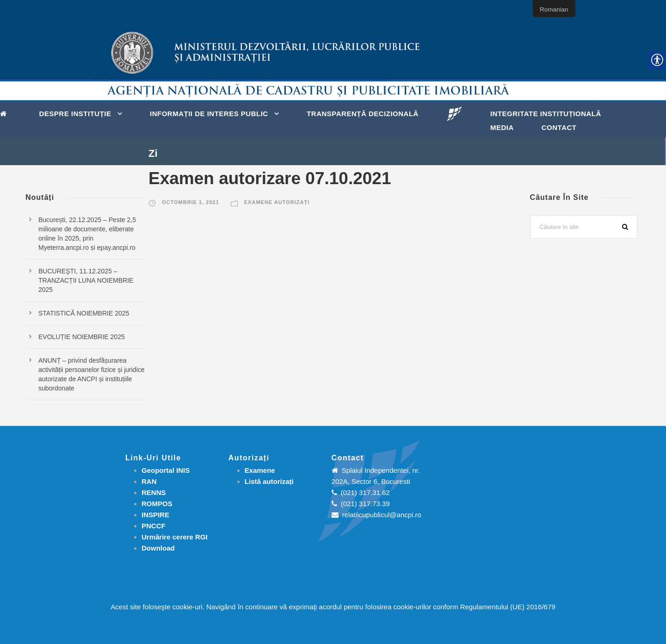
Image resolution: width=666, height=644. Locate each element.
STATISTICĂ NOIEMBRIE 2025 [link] (84, 313)
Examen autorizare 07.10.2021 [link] (270, 178)
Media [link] (502, 127)
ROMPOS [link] (157, 504)
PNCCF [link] (154, 526)
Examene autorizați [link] (277, 202)
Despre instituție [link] (75, 114)
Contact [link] (559, 127)
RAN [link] (149, 481)
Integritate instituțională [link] (546, 114)
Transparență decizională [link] (363, 114)
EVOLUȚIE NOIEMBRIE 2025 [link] (82, 337)
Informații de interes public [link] (209, 114)
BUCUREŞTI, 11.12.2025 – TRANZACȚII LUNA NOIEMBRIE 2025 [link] (86, 280)
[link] (6, 113)
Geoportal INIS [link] (166, 470)
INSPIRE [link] (155, 515)
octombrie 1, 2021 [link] (191, 202)
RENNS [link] (154, 492)
